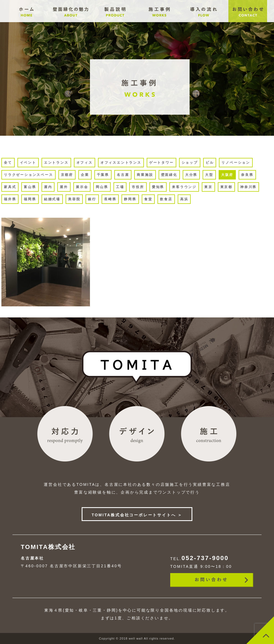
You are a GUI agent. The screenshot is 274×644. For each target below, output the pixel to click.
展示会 (82, 187)
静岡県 (130, 199)
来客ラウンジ (184, 187)
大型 (209, 175)
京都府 (67, 175)
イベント (28, 163)
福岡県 (30, 199)
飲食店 (166, 199)
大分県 (191, 175)
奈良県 (247, 175)
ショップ (190, 163)
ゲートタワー (161, 163)
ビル (210, 163)
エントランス (56, 163)
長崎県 (110, 199)
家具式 (10, 187)
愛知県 (158, 187)
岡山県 (102, 187)
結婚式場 (52, 199)
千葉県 (103, 175)
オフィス (85, 163)
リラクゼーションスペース (29, 175)
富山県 (30, 187)
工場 (120, 187)
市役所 (138, 187)
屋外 (64, 187)
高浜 (184, 199)
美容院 (74, 199)
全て (8, 163)
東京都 (226, 187)
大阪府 (227, 175)
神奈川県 (248, 187)
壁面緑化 (169, 175)
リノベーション (236, 163)
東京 (208, 187)
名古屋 (123, 175)
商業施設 (145, 175)
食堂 (148, 199)
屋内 (48, 187)
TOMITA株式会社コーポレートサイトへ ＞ (137, 515)
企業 (85, 175)
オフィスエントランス (121, 163)
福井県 (10, 199)
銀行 (92, 199)
